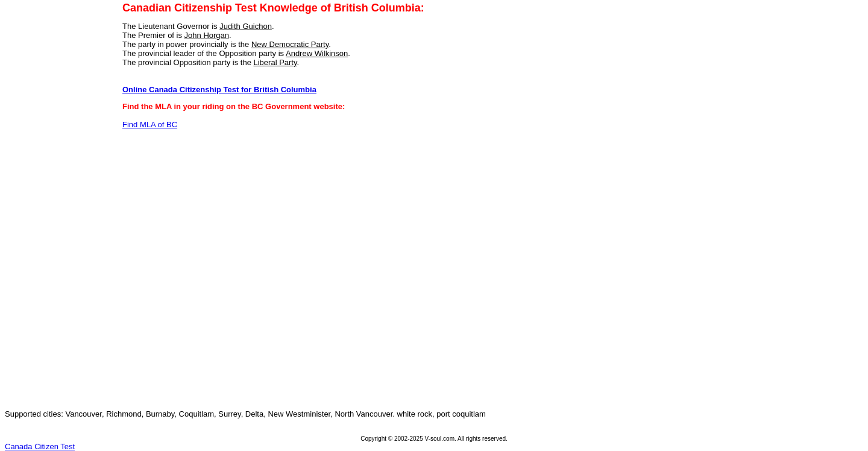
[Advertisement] (55, 219)
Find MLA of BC (150, 125)
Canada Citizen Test (40, 446)
